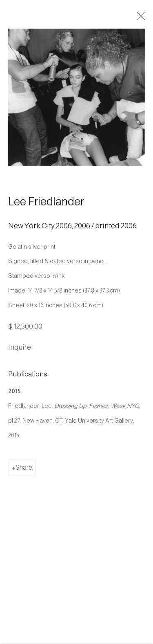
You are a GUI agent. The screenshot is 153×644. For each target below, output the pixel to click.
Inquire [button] (20, 353)
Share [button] (24, 473)
